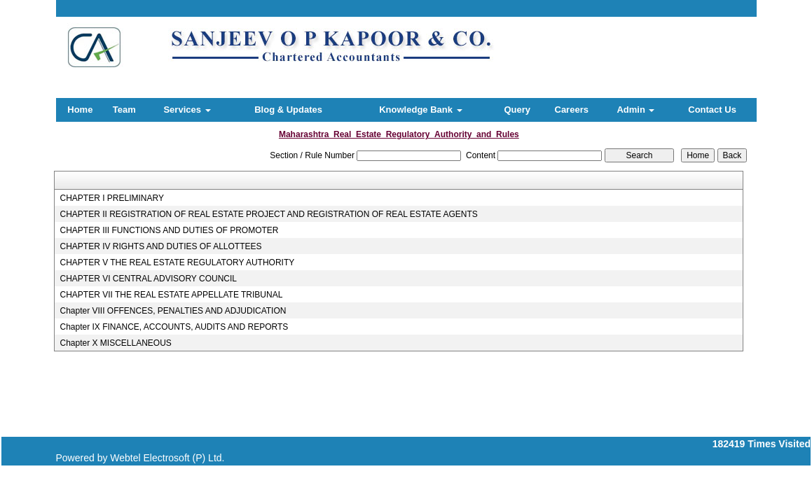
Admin (635, 110)
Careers (572, 110)
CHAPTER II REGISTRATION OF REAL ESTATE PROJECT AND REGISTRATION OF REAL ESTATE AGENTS (268, 214)
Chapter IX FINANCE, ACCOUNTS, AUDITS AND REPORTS (174, 327)
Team (124, 110)
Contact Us (712, 110)
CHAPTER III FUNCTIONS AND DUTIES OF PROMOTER (169, 230)
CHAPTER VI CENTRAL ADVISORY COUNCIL (148, 279)
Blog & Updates (288, 110)
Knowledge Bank (420, 110)
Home (80, 110)
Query (517, 110)
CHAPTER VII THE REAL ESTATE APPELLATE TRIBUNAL (171, 295)
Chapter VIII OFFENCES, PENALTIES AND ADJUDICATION (173, 311)
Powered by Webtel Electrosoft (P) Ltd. (140, 458)
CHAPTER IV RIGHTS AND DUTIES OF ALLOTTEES (160, 246)
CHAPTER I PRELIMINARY (111, 198)
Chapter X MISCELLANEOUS (115, 343)
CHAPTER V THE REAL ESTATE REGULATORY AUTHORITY (177, 262)
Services (187, 110)
